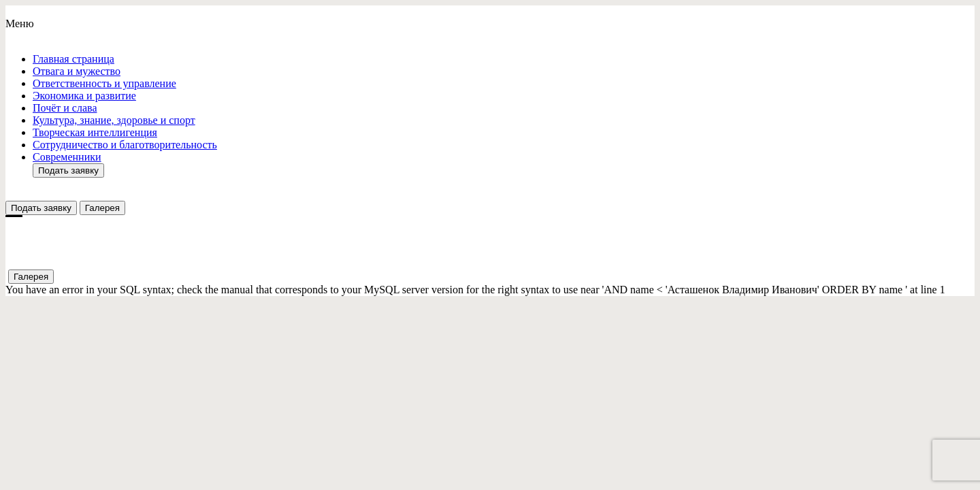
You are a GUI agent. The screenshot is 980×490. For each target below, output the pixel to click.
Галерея (102, 208)
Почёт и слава (65, 108)
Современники (67, 157)
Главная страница (73, 59)
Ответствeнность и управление (104, 83)
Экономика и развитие (84, 96)
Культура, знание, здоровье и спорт (114, 120)
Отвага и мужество (77, 71)
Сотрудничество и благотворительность (125, 145)
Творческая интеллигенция (95, 132)
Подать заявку (68, 170)
